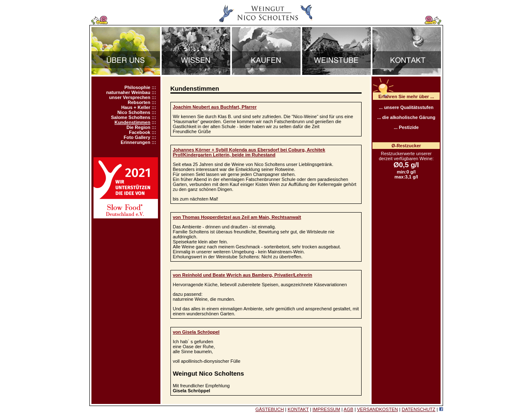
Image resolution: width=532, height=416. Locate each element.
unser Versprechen (130, 97)
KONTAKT (298, 409)
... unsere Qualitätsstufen (406, 107)
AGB (349, 409)
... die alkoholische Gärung (406, 117)
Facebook (139, 132)
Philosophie (137, 87)
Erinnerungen (135, 142)
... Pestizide (406, 127)
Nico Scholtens (134, 112)
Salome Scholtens (131, 117)
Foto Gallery (137, 137)
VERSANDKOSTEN (377, 409)
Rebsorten (139, 102)
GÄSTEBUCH (269, 409)
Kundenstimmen (132, 122)
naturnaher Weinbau (128, 92)
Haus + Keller (136, 107)
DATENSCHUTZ (418, 409)
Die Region (138, 127)
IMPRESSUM (326, 409)
